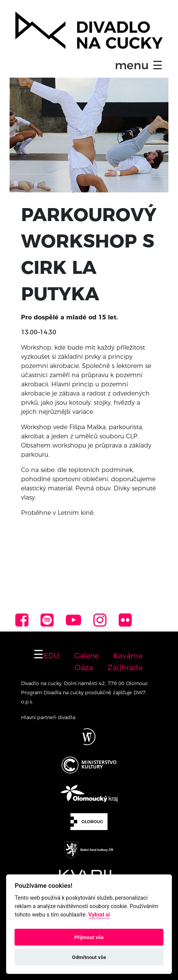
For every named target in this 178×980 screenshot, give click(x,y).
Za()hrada (125, 667)
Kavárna (128, 656)
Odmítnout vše (89, 957)
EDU (52, 656)
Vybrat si (99, 915)
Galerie (87, 656)
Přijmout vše (89, 937)
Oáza (84, 667)
